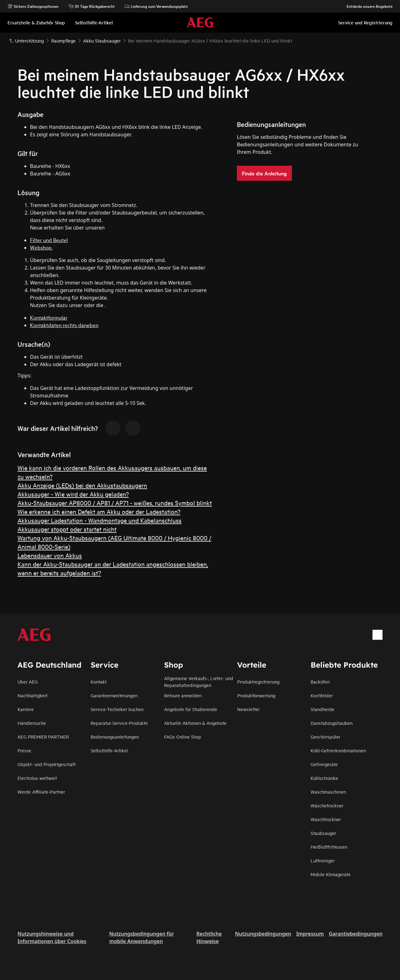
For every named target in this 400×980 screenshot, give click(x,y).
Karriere (26, 709)
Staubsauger (323, 833)
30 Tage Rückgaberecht (92, 6)
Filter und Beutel (49, 240)
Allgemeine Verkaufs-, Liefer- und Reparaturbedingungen (199, 682)
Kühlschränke (324, 778)
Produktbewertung (256, 695)
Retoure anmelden (183, 695)
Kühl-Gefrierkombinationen (338, 750)
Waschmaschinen (328, 792)
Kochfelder (322, 695)
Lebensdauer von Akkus (50, 555)
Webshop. (41, 247)
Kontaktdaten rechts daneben (64, 325)
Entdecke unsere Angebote (366, 6)
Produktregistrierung (258, 682)
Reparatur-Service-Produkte (119, 723)
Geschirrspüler (325, 737)
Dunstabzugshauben (332, 723)
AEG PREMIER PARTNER (43, 737)
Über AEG (28, 682)
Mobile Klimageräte (331, 874)
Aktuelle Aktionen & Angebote (195, 723)
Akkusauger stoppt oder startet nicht (67, 529)
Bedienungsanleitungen (115, 737)
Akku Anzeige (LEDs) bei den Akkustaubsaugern (82, 485)
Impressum (310, 934)
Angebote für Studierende (191, 709)
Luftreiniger (323, 860)
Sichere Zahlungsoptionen (33, 6)
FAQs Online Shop (183, 737)
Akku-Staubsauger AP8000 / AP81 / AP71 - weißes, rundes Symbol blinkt (115, 503)
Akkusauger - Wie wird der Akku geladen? (73, 494)
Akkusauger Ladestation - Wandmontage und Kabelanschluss (100, 520)
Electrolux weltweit (37, 778)
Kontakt (99, 682)
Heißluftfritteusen (329, 847)
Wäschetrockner (327, 805)
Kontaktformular (49, 317)
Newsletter (248, 709)
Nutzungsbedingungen (263, 934)
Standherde (322, 709)
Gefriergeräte (324, 764)
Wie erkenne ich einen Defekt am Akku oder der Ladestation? (99, 511)
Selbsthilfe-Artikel (109, 750)
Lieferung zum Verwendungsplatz (156, 6)
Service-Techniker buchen (117, 709)
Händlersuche (32, 723)
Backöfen (320, 682)
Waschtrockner (326, 819)
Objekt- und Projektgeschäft (47, 764)
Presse (24, 750)
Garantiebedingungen (356, 934)
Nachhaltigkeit (32, 695)
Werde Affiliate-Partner (41, 792)
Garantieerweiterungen (114, 695)
